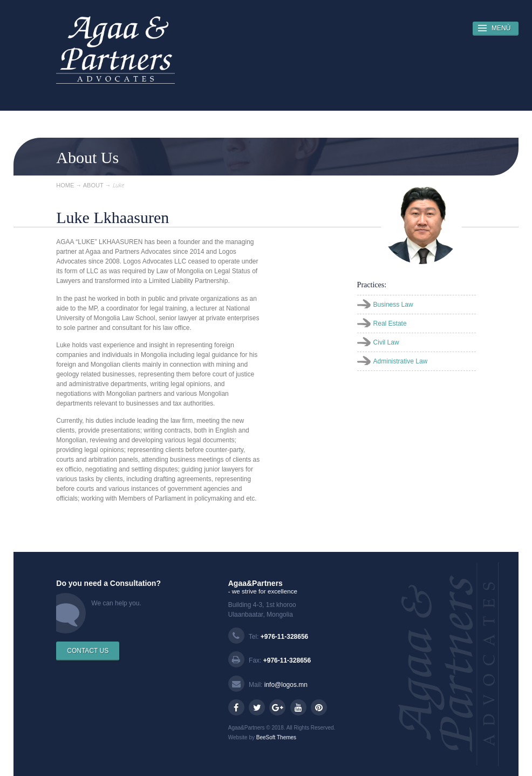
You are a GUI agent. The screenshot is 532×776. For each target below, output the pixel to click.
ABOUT (93, 185)
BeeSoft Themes (276, 737)
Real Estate (390, 323)
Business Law (393, 305)
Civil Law (386, 342)
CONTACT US (88, 651)
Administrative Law (401, 361)
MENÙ (501, 28)
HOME (65, 185)
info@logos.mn (286, 685)
